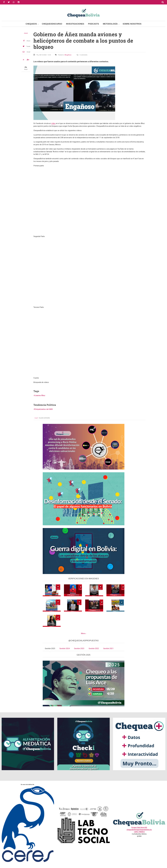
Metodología (110, 24)
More (83, 633)
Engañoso (68, 55)
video (53, 123)
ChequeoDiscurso (52, 24)
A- (24, 60)
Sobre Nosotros (132, 24)
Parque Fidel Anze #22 (139, 827)
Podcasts (93, 24)
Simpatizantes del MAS (44, 409)
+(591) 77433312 (139, 832)
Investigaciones (75, 24)
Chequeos (31, 24)
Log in (36, 418)
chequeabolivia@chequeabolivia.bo (139, 830)
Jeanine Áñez (40, 395)
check (26, 33)
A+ (28, 60)
